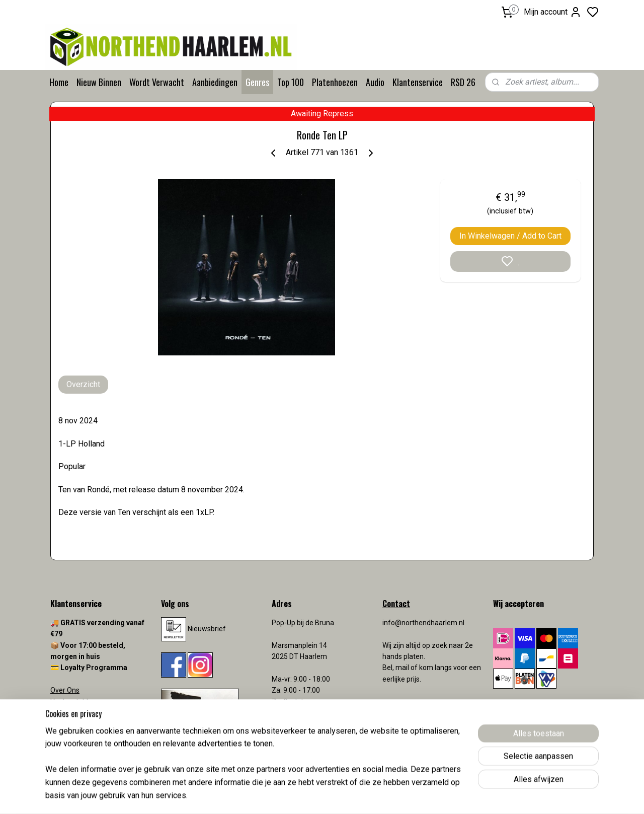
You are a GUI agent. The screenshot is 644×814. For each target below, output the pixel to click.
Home (59, 82)
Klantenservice (418, 82)
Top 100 (291, 82)
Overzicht (83, 384)
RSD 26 (463, 82)
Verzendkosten (75, 724)
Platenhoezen (335, 82)
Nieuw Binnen (99, 82)
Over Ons (65, 690)
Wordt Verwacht (157, 82)
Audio (375, 82)
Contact (63, 713)
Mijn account (553, 12)
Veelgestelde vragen (83, 702)
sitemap (361, 796)
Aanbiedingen (215, 82)
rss (381, 796)
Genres (257, 82)
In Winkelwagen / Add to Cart (510, 236)
